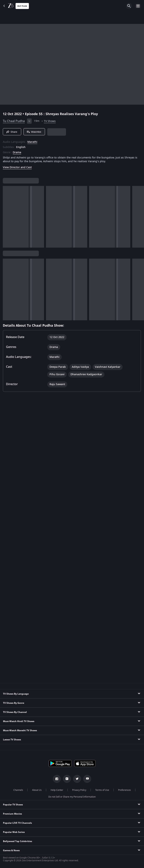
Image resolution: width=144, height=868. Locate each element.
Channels (18, 790)
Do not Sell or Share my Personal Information (72, 797)
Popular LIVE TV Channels (17, 823)
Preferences (124, 790)
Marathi (32, 142)
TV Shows (50, 121)
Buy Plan (22, 6)
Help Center (57, 790)
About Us (37, 790)
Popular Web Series (14, 832)
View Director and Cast (17, 167)
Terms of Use (102, 790)
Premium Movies (12, 814)
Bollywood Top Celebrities (18, 841)
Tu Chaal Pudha (14, 121)
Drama (17, 152)
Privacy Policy (79, 790)
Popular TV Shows (13, 805)
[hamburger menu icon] (138, 6)
